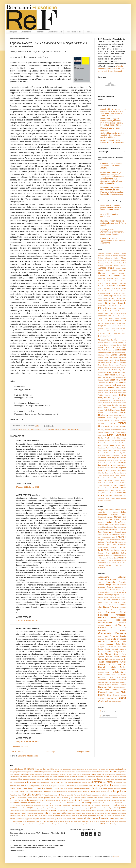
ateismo (78, 772)
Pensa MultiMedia (116, 556)
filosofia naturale (101, 792)
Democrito (116, 301)
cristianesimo (40, 777)
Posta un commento (21, 747)
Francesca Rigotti (116, 612)
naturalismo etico (40, 805)
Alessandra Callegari (112, 577)
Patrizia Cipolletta (120, 453)
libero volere (70, 800)
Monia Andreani (104, 675)
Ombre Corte (104, 553)
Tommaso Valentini (104, 488)
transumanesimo (63, 824)
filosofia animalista (120, 786)
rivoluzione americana (112, 813)
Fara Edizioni (122, 527)
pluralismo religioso (107, 808)
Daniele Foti (108, 602)
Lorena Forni (108, 393)
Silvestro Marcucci (120, 478)
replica (54, 813)
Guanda (109, 537)
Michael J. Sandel (107, 423)
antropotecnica (29, 772)
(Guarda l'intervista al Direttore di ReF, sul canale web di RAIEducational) (111, 69)
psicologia (70, 810)
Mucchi (124, 550)
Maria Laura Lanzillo (110, 405)
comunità (63, 774)
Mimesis (103, 550)
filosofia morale (88, 791)
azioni (95, 772)
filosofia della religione (28, 792)
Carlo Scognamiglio (111, 595)
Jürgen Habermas (105, 385)
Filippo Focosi (109, 326)
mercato (56, 803)
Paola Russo (115, 445)
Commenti (105, 716)
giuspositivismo (121, 795)
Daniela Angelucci (109, 296)
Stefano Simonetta (116, 483)
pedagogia (86, 808)
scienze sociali (60, 815)
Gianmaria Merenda (112, 633)
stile (65, 819)
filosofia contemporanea (19, 788)
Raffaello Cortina (105, 560)
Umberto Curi (103, 490)
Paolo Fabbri (122, 448)
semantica (93, 815)
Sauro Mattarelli (103, 475)
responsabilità (62, 813)
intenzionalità (15, 800)
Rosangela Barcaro (119, 682)
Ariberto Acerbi (120, 276)
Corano (12, 769)
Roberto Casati (104, 468)
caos (12, 774)
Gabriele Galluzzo (110, 345)
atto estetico (89, 772)
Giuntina (123, 535)
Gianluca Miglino (121, 352)
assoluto (73, 772)
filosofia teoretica (32, 795)
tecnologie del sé (63, 821)
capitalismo (25, 774)
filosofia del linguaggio (51, 788)
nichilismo (14, 808)
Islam (48, 769)
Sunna (62, 769)
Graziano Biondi (108, 370)
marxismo (14, 803)
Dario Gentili (116, 298)
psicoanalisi (61, 811)
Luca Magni (118, 393)
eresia (47, 782)
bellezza (100, 772)
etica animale (118, 782)
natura (13, 805)
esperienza (72, 782)
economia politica (105, 779)
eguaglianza (122, 779)
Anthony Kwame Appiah (107, 271)
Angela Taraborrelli (105, 265)
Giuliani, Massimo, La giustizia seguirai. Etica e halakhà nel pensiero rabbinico (112, 135)
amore (93, 769)
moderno (104, 803)
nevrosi (124, 805)
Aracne (118, 510)
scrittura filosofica (82, 815)
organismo (57, 808)
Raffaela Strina (114, 677)
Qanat (116, 558)
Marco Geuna (117, 400)
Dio (16, 769)
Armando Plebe (103, 590)
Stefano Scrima (111, 698)
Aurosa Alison (115, 590)
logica (92, 800)
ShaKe (120, 563)
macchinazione (41, 429)
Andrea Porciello (111, 263)
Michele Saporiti (105, 672)
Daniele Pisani (121, 296)
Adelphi (101, 510)
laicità (30, 800)
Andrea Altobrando (114, 261)
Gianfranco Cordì (118, 628)
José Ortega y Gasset (117, 382)
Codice (117, 520)
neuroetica (105, 805)
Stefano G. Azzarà (104, 483)
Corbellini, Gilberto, (111, 166)
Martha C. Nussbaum (108, 413)
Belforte (116, 512)
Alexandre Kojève (112, 258)
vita (107, 824)
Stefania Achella (120, 480)
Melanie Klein (109, 420)
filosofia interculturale (61, 792)
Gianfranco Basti (110, 352)
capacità (17, 774)
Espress (111, 527)
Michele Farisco (104, 432)
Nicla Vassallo (117, 435)
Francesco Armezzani (112, 615)
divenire (63, 779)
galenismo (105, 795)
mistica (79, 803)
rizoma (18, 815)
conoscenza (86, 774)
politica (57, 429)
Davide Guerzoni (114, 605)
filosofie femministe (67, 795)
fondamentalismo (96, 795)
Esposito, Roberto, (112, 232)
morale (119, 803)
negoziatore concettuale (54, 805)
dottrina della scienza (78, 779)
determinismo (109, 777)
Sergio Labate (114, 692)
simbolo (114, 815)
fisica (88, 795)
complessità (38, 774)
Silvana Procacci (108, 478)
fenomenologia (96, 786)
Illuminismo (29, 769)
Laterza (114, 542)
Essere (21, 769)
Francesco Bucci (120, 331)
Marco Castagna (114, 652)
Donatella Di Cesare (106, 306)
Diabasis (101, 525)
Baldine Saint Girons (106, 281)
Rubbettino (102, 563)
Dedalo (109, 522)
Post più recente (17, 752)
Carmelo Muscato (104, 291)
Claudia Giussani (114, 597)
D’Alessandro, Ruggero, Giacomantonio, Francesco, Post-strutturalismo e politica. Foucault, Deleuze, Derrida (112, 122)
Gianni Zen (103, 636)
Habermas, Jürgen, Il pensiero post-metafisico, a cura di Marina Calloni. (113, 223)
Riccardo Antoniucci (118, 680)
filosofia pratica (15, 795)
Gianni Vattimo (118, 355)
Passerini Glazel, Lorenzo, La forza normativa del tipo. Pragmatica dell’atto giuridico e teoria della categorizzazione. (113, 191)
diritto (47, 779)
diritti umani (40, 779)
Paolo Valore (122, 450)
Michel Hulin (115, 427)
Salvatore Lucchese (119, 685)
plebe (98, 808)
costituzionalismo (16, 777)
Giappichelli (111, 535)
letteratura (42, 800)
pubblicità (93, 811)
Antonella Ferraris (116, 582)
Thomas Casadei (118, 485)
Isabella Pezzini (103, 380)
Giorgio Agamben (105, 358)
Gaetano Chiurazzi (106, 347)
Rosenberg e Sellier (119, 560)
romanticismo (25, 815)
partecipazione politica (75, 808)
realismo (18, 813)
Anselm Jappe (121, 268)
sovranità (43, 819)
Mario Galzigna (109, 410)
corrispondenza (110, 774)
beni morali (106, 772)
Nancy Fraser (115, 432)
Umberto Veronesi (116, 490)
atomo (83, 772)
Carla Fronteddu (110, 592)
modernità (96, 803)
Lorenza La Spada (114, 647)
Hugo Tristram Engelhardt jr (117, 377)
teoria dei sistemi (101, 821)
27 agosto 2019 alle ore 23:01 (27, 487)
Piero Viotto (111, 460)
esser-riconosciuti (82, 782)
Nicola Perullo (104, 438)
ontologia (29, 808)
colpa (32, 774)
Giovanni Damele (104, 639)
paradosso (64, 808)
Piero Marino (102, 460)
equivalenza (41, 782)
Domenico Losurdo (116, 303)
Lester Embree (109, 390)
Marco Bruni (108, 400)
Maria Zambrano (110, 408)
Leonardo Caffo (113, 387)
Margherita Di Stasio (110, 403)
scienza (51, 815)
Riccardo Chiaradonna (111, 463)
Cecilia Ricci (122, 595)
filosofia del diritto (34, 788)
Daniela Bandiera (111, 600)
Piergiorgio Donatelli (119, 458)
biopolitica (122, 772)
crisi (33, 777)
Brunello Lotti (103, 286)
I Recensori (39, 32)
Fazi (104, 530)
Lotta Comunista (119, 545)
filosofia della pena (114, 788)
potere (54, 810)
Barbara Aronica (120, 281)
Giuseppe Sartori (115, 367)
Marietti (114, 547)
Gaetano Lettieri (121, 348)
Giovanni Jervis (114, 360)
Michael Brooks (121, 420)
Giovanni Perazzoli (112, 362)
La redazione (26, 32)
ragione (113, 810)
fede (77, 786)
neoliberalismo (76, 805)
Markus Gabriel (120, 410)
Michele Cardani (118, 667)
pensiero (51, 429)
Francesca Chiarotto (105, 331)
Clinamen (109, 520)
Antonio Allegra (105, 585)
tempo (87, 821)
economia (95, 779)
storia (69, 819)
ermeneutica (54, 782)
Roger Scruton (104, 470)
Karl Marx (117, 385)
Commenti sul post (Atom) (28, 756)
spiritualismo (59, 819)
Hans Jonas (112, 372)
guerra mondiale (63, 798)
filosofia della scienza (45, 791)
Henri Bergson (121, 375)
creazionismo (27, 777)
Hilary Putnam (103, 377)
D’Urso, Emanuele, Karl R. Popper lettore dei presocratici (112, 141)
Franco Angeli (109, 532)
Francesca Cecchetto (119, 328)
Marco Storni (112, 654)
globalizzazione (22, 798)
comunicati (47, 774)
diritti (35, 779)
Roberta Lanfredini (119, 465)
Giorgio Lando (103, 360)
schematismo (43, 815)
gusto (71, 798)
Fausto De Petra (110, 323)
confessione (77, 774)
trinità (80, 824)
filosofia (108, 785)
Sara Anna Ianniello (108, 690)
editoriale (114, 779)
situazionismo (122, 815)
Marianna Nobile (114, 659)
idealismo (77, 798)
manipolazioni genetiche (118, 800)
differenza (21, 779)
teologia (76, 429)
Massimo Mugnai (113, 418)
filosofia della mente (100, 788)
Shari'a (57, 769)
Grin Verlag (102, 537)
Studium (101, 565)
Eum (115, 527)
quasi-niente (100, 811)
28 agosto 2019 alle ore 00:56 (27, 741)
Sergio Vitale (114, 475)
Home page (13, 32)
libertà (78, 800)
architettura (38, 772)
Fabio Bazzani (114, 321)
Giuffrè (117, 535)
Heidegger (110, 375)
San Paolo (112, 563)
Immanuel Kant (41, 769)
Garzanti (118, 532)
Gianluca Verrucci (112, 630)
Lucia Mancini (112, 649)
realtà (35, 813)
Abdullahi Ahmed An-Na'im (108, 253)
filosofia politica (116, 791)
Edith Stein (116, 308)
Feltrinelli (109, 530)
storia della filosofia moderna (32, 821)
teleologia (81, 821)
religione (48, 813)
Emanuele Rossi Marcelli (112, 610)
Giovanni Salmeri (108, 365)
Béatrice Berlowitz (104, 288)
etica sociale (45, 786)
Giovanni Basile (118, 636)
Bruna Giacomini (119, 283)
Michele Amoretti (110, 430)
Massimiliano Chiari (116, 662)
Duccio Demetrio (120, 306)
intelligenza (122, 798)
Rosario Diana (116, 470)
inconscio (107, 798)
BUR (109, 512)
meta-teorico (62, 803)
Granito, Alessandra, (112, 178)
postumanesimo (45, 811)
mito (83, 803)
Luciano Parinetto (111, 395)
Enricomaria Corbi (105, 316)
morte (124, 803)
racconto (107, 811)
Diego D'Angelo (24, 429)
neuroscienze (115, 805)
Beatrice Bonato (104, 283)
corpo (94, 774)
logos (109, 800)
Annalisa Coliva (106, 268)
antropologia (121, 769)
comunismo (55, 774)
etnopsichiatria (55, 786)
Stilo (125, 563)
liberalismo (62, 800)
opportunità (49, 808)
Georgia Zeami (111, 625)
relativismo (41, 813)
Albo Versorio (109, 510)
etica (110, 782)
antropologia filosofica (17, 772)
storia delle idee (47, 821)
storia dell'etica (77, 819)
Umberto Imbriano (115, 702)
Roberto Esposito (67, 429)
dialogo (117, 777)
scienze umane (71, 815)
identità (84, 798)
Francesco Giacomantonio (108, 338)
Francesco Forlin (120, 333)
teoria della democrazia (115, 821)
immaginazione (92, 798)
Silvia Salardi (113, 695)
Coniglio (123, 520)
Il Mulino (120, 537)
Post (103, 711)
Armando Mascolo (105, 278)
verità (103, 824)
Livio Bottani (118, 390)
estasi (90, 782)
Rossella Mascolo (104, 685)
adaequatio (68, 769)
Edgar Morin (104, 308)
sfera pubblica (106, 815)
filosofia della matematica (83, 788)
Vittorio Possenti (110, 498)
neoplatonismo (86, 805)
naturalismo (29, 805)
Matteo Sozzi (106, 664)
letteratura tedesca (52, 800)
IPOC (114, 537)
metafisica (71, 803)
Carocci (118, 517)
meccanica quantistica (26, 803)
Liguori (108, 545)
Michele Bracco (121, 430)
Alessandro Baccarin (108, 580)
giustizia (13, 798)
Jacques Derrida (118, 380)
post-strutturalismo (34, 811)
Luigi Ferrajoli (116, 398)
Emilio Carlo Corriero (106, 313)
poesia (116, 808)
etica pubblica (35, 786)
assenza (67, 772)
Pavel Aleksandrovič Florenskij (116, 455)
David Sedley (107, 301)
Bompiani (114, 515)
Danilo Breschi (103, 605)
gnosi (30, 798)
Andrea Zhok (122, 263)
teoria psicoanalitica (26, 824)
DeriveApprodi (120, 522)
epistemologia (30, 782)
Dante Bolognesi (104, 298)
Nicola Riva (116, 438)
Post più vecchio (84, 752)
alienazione (75, 769)
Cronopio (101, 522)
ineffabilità (115, 798)
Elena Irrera (122, 311)
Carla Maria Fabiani (118, 288)
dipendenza (29, 779)
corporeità (101, 774)
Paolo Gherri (102, 450)
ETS (106, 524)
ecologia (89, 779)
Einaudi (33, 429)
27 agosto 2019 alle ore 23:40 (27, 620)
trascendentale (74, 824)
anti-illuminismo (111, 769)
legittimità (35, 800)
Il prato (108, 540)
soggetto (36, 819)
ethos (104, 782)
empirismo (13, 782)
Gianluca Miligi (104, 355)
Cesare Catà (103, 597)
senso (98, 815)
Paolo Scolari (112, 450)
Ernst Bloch (117, 316)
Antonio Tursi (105, 276)
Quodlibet (122, 558)
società (13, 819)
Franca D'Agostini (105, 328)
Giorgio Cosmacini (120, 358)
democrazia (83, 777)
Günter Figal (118, 370)
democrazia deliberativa (96, 777)
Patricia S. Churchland (106, 453)
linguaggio (85, 800)
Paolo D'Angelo (111, 448)
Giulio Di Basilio (118, 639)
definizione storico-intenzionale (68, 777)
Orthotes (115, 553)
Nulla (52, 769)
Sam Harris (109, 473)
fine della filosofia (80, 795)
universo (93, 824)
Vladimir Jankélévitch (105, 500)
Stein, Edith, (110, 215)
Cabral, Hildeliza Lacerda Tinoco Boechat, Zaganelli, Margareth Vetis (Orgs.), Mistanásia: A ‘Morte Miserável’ (113, 112)
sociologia (20, 819)
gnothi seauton (38, 798)
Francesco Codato (107, 617)
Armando (101, 512)
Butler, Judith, (111, 207)
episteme (20, 782)
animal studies (101, 769)
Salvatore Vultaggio (120, 687)
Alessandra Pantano (111, 256)
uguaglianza (86, 824)
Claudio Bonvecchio (113, 293)
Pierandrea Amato (105, 458)
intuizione (24, 800)
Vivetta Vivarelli (121, 498)
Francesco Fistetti (105, 333)
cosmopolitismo (121, 774)
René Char (118, 460)
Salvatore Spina (106, 687)
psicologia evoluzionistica (82, 811)
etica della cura (23, 786)
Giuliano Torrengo (104, 367)
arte (58, 772)
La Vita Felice (116, 540)
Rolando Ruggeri (104, 682)
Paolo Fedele (116, 675)
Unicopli (116, 565)
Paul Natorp (102, 455)
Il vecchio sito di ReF (74, 32)
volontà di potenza (115, 824)
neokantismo (66, 805)
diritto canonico (55, 779)
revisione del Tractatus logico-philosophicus (81, 813)
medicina (37, 803)
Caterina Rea (116, 291)
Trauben (109, 565)
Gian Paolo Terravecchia (106, 350)
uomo (98, 824)
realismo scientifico (27, 813)
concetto (69, 774)
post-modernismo (22, 811)
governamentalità (50, 798)
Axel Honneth (120, 278)
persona (93, 808)
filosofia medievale (74, 792)
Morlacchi (115, 550)
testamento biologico (51, 824)
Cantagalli (110, 517)
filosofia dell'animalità (66, 788)
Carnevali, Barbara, (113, 241)
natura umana (21, 805)
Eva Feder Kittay (112, 318)
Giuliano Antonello (120, 365)
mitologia (89, 803)
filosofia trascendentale (52, 795)
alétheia (82, 769)
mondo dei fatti (111, 803)
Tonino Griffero (119, 488)
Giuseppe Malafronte (109, 641)
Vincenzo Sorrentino (114, 496)
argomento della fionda (49, 772)
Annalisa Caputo (120, 265)
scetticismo (34, 815)
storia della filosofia (96, 818)
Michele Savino (119, 672)
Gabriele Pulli (121, 345)
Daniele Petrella (120, 602)
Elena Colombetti (111, 311)
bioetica (114, 772)
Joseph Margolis (103, 383)
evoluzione (71, 786)
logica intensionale (101, 800)
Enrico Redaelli (121, 313)
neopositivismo (96, 805)
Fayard (100, 530)
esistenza (64, 782)
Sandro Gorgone (120, 473)
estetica (97, 782)
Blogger (116, 857)
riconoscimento (100, 813)
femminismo (83, 786)
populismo (13, 811)
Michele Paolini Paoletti (112, 670)
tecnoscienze (73, 821)
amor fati (88, 769)
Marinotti (123, 547)
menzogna (49, 803)
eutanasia (63, 786)
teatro (55, 821)
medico (43, 803)
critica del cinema (51, 777)
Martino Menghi (114, 415)
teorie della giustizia (38, 824)
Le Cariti (121, 542)
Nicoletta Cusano (110, 441)
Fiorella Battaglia (120, 326)
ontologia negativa (39, 808)
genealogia (112, 795)
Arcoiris (124, 510)
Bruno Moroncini (118, 286)
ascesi (62, 772)
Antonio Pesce (106, 587)
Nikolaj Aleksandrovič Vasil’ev (112, 443)
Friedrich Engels (110, 342)
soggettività (29, 819)
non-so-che (21, 808)
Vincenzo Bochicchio (110, 493)
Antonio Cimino (119, 585)
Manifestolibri (103, 547)
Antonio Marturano (118, 273)
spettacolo (51, 819)
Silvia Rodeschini (105, 480)
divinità (69, 779)
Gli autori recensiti (55, 32)
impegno (101, 798)
